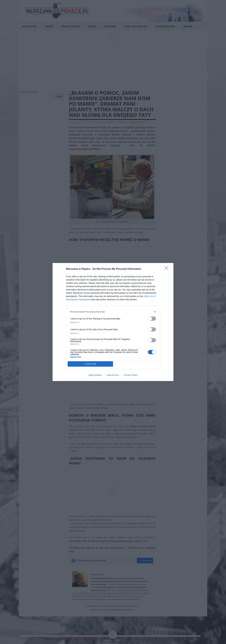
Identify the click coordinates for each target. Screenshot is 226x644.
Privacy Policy (131, 375)
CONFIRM (90, 364)
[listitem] (113, 312)
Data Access (113, 375)
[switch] (152, 319)
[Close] (167, 269)
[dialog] (113, 322)
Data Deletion (95, 375)
